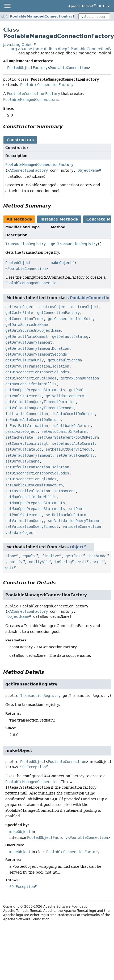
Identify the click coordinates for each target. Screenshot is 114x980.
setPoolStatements (23, 515)
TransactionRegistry (26, 244)
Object (77, 547)
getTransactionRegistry (74, 244)
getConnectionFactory (58, 313)
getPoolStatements (23, 396)
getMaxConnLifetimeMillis (31, 384)
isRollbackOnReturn (71, 426)
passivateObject (21, 431)
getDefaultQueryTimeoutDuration (37, 348)
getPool (77, 390)
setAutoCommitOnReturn (64, 431)
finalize (50, 556)
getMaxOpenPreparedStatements (35, 390)
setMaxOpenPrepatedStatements (35, 509)
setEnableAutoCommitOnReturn (34, 485)
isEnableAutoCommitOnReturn (33, 420)
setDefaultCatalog (23, 449)
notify (16, 562)
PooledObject (18, 263)
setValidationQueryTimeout (74, 521)
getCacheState (19, 313)
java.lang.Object (18, 45)
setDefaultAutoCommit (73, 443)
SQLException (33, 767)
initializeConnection (27, 414)
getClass (74, 556)
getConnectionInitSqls (70, 319)
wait (83, 562)
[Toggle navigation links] (7, 6)
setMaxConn (65, 491)
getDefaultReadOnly (24, 360)
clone (11, 556)
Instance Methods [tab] (59, 219)
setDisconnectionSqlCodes (31, 479)
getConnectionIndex (24, 319)
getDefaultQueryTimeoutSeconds (36, 354)
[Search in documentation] (94, 17)
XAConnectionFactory (28, 170)
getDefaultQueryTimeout (29, 342)
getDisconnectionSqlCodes (31, 378)
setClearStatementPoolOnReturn (68, 437)
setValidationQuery (24, 521)
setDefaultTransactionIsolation (37, 467)
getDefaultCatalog (70, 336)
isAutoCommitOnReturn (73, 414)
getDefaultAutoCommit (27, 336)
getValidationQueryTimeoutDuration (40, 402)
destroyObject (53, 307)
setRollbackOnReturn (66, 515)
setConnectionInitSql (27, 443)
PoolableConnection (69, 68)
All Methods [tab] (19, 219)
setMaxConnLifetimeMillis (31, 497)
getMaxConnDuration (80, 378)
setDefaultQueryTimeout (69, 449)
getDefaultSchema (65, 360)
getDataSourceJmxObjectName (33, 330)
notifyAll (39, 562)
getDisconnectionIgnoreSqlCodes (37, 372)
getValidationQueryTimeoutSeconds (39, 408)
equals (29, 556)
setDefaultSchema (22, 461)
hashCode (98, 556)
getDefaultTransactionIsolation (37, 366)
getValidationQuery (65, 396)
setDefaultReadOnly (75, 455)
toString (63, 562)
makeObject (61, 263)
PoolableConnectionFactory (47, 85)
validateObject (20, 533)
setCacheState (19, 437)
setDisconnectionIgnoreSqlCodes (37, 473)
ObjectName (88, 170)
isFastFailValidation (27, 426)
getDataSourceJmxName (27, 325)
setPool (77, 509)
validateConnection (82, 526)
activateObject (20, 307)
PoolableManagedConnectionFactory (45, 16)
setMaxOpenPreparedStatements (35, 503)
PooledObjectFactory (27, 68)
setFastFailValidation (28, 491)
